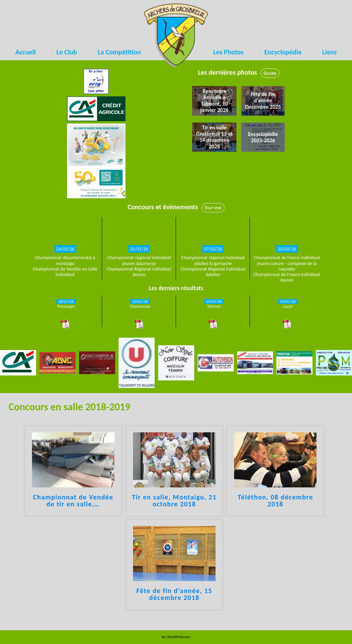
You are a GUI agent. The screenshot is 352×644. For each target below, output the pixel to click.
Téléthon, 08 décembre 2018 (276, 501)
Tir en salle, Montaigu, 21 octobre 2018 (174, 501)
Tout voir (213, 208)
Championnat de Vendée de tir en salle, (73, 501)
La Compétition (119, 52)
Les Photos (228, 52)
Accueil (26, 52)
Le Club (67, 52)
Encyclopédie (283, 52)
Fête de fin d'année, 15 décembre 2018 (174, 594)
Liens (329, 52)
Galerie (270, 73)
